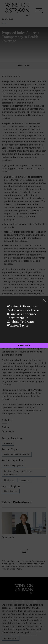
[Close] (44, 300)
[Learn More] (24, 345)
